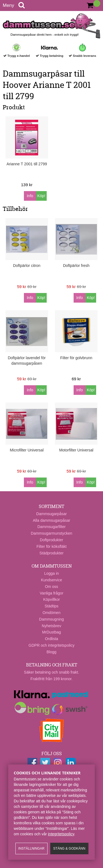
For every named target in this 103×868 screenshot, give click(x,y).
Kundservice (51, 580)
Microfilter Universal (27, 450)
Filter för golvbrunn (76, 358)
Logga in (52, 573)
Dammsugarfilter (51, 527)
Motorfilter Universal (76, 450)
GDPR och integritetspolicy (51, 645)
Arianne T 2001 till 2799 (27, 164)
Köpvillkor (51, 599)
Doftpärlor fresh (76, 266)
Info (30, 196)
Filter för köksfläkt (52, 546)
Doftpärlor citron (27, 266)
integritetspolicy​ (61, 834)
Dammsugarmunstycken (51, 533)
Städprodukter (52, 553)
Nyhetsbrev (51, 626)
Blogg (52, 652)
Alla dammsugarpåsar (51, 520)
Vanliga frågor (51, 593)
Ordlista (51, 639)
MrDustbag (51, 632)
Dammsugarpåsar (51, 514)
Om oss (51, 587)
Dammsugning (51, 619)
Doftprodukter (51, 540)
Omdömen (51, 613)
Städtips (51, 606)
